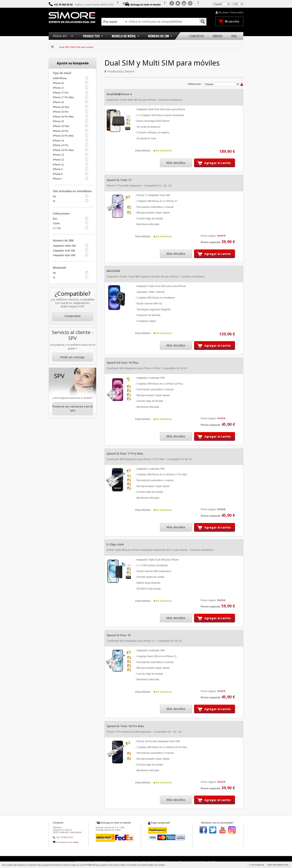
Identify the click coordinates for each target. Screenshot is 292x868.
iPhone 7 (58, 179)
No (54, 196)
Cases (56, 223)
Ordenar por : (195, 84)
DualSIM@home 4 (119, 94)
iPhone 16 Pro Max (63, 117)
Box (55, 219)
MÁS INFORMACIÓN (278, 865)
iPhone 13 (58, 155)
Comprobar (73, 316)
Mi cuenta (223, 12)
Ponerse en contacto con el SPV (73, 409)
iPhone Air (59, 83)
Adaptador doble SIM (64, 246)
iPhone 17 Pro (61, 93)
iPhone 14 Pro (61, 145)
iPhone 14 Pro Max (63, 150)
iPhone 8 (58, 174)
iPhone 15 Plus (61, 126)
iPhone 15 (58, 121)
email (75, 842)
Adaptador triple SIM (64, 255)
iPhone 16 (58, 102)
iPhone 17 (58, 88)
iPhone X (58, 169)
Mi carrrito (232, 21)
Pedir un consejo (72, 357)
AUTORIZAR (258, 865)
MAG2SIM (113, 271)
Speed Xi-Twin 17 (119, 180)
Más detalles (176, 163)
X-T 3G (57, 228)
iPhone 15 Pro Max (63, 136)
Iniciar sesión (237, 12)
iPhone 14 (58, 141)
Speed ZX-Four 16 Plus (123, 363)
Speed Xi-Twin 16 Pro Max (125, 726)
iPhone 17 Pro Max (63, 97)
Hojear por (65, 36)
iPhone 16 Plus (61, 107)
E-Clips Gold (115, 544)
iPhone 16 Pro (61, 112)
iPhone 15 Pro (61, 131)
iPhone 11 (58, 165)
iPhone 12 (58, 160)
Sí (54, 201)
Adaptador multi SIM (64, 251)
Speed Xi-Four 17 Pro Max (125, 453)
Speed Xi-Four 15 (119, 635)
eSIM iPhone (60, 78)
